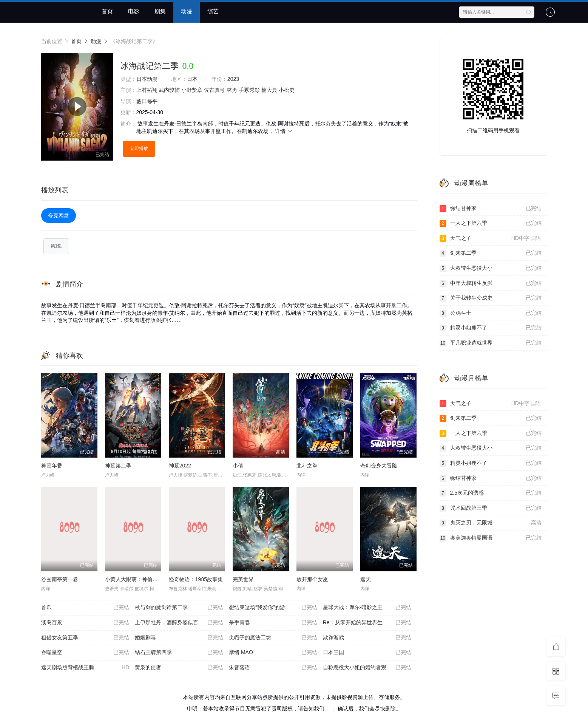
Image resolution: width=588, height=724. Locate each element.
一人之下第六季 (491, 223)
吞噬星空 (85, 653)
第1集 (56, 246)
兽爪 (85, 608)
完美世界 (243, 579)
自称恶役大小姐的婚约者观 (367, 668)
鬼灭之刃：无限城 (491, 523)
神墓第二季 (118, 466)
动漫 (187, 11)
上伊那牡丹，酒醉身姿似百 (179, 623)
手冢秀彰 (249, 90)
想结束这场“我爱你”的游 (273, 608)
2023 (233, 79)
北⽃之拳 (307, 466)
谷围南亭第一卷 (60, 579)
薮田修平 (147, 101)
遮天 (366, 579)
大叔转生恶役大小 (491, 268)
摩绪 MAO (273, 653)
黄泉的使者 (179, 668)
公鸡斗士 (491, 313)
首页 (107, 11)
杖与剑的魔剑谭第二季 (179, 608)
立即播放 (139, 149)
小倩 (238, 466)
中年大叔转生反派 (491, 283)
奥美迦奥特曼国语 (491, 538)
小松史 (287, 90)
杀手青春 (273, 623)
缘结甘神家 (491, 209)
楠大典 (269, 90)
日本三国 (367, 653)
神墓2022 (180, 466)
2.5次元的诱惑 (491, 493)
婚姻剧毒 (179, 638)
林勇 (232, 90)
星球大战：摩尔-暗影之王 (367, 608)
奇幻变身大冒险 (379, 466)
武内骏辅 (169, 90)
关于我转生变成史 (491, 298)
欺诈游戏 (367, 638)
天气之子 (491, 238)
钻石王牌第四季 (179, 653)
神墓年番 (52, 466)
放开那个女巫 (312, 579)
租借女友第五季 (85, 638)
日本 (192, 79)
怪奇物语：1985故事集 (196, 579)
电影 (134, 11)
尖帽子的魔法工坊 (273, 638)
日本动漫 (147, 79)
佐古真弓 (215, 90)
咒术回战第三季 (491, 508)
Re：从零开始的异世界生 (367, 623)
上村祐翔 (147, 90)
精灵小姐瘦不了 (491, 328)
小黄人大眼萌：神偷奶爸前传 (139, 579)
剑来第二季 (491, 253)
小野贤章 (192, 90)
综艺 (213, 11)
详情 (284, 131)
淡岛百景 (85, 623)
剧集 (160, 11)
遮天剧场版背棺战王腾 (85, 668)
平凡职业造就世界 (491, 343)
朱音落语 (273, 668)
